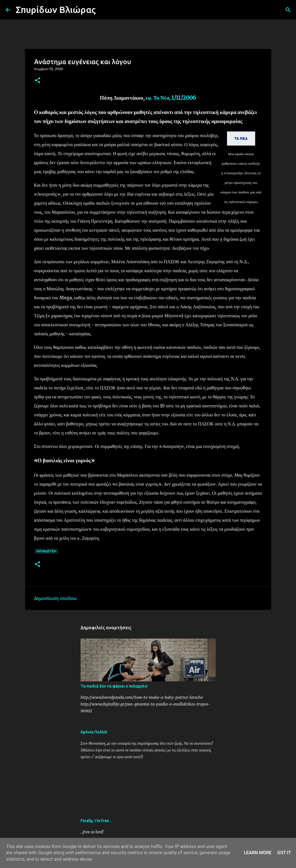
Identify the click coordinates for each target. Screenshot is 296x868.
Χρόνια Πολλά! (94, 732)
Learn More (258, 853)
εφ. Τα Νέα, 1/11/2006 (171, 98)
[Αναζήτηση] (104, 10)
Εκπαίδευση (46, 551)
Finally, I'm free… (97, 821)
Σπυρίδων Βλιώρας (56, 10)
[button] (37, 81)
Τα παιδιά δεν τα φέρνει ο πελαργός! (114, 686)
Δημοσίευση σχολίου (55, 598)
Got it (284, 853)
